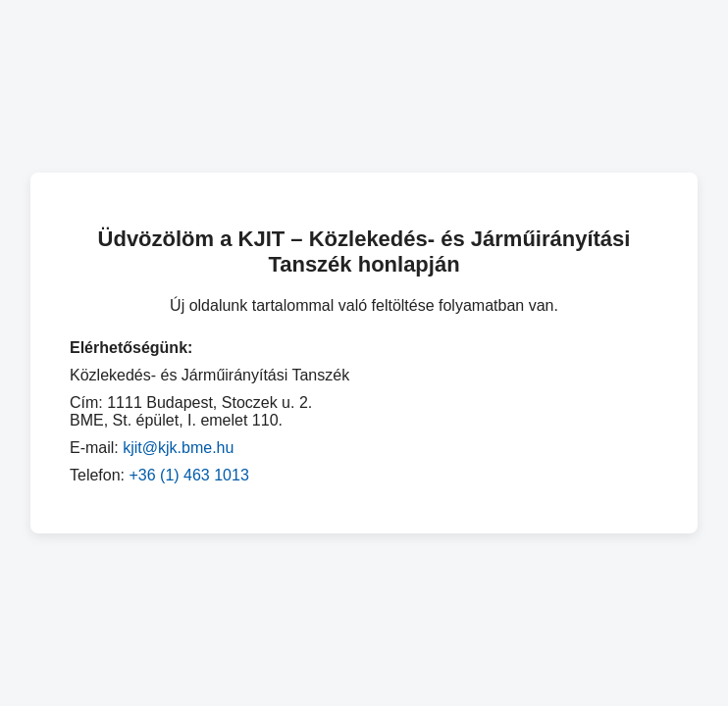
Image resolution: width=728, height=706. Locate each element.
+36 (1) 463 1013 (188, 475)
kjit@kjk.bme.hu (178, 448)
